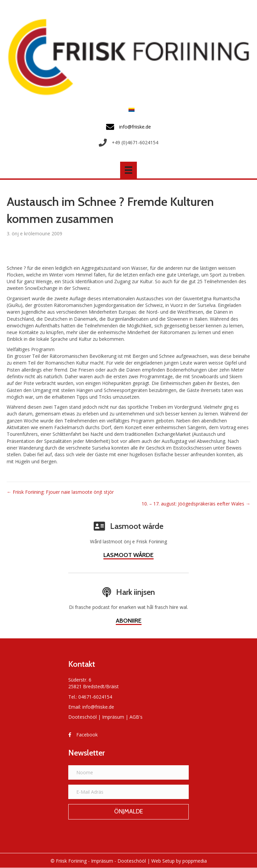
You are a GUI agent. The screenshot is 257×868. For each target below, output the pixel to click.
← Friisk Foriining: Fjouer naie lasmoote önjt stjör (60, 492)
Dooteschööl (82, 717)
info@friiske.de (98, 707)
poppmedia (195, 861)
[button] (128, 812)
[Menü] (128, 170)
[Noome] (128, 772)
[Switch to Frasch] (130, 110)
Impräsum (113, 717)
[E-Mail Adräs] (128, 792)
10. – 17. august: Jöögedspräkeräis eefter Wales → (196, 504)
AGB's (136, 717)
